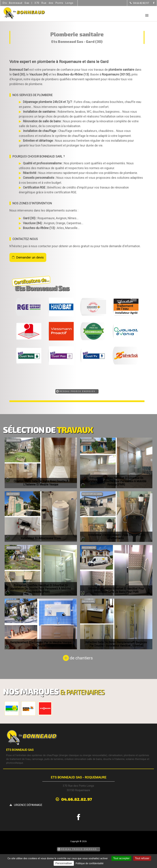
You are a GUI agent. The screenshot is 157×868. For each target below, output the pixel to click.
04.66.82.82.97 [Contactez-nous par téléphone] (56, 798)
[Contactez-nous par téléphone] (139, 3)
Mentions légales (64, 854)
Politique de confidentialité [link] (90, 863)
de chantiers (81, 658)
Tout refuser (142, 858)
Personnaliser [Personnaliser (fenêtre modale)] (64, 863)
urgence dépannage (104, 799)
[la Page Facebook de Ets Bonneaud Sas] (152, 3)
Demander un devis (30, 257)
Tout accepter (121, 858)
